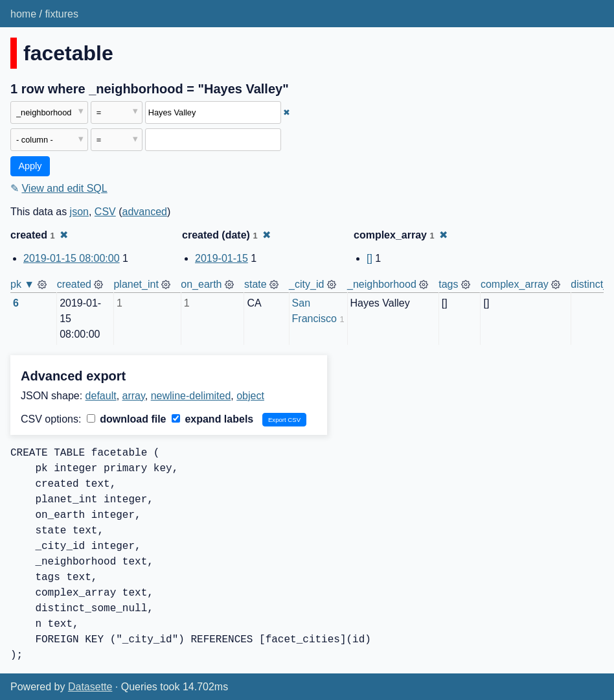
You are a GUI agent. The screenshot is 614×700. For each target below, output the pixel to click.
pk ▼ (22, 284)
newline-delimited (191, 396)
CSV (105, 212)
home (23, 14)
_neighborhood (382, 284)
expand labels (212, 419)
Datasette (90, 687)
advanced (145, 212)
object (250, 396)
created (74, 284)
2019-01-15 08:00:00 (72, 258)
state (256, 284)
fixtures (62, 14)
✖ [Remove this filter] (287, 112)
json (79, 212)
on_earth (201, 284)
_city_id (306, 284)
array (134, 396)
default (101, 396)
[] (370, 258)
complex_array (515, 284)
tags (448, 284)
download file (127, 419)
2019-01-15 (222, 258)
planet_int (136, 284)
